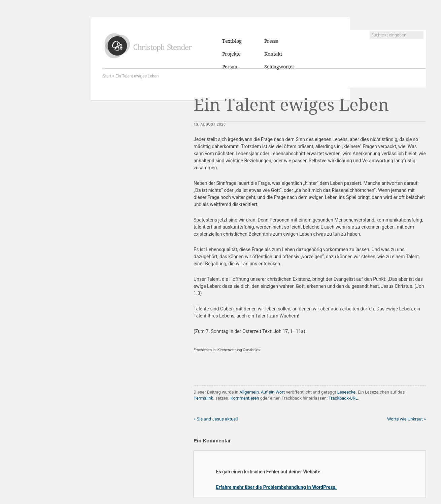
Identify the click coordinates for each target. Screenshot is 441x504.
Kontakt (273, 54)
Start (107, 76)
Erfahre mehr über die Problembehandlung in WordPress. (277, 487)
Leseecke (347, 392)
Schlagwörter (279, 67)
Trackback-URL (343, 398)
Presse (271, 41)
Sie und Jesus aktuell (216, 419)
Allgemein (249, 392)
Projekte (231, 54)
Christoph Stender (148, 46)
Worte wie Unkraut (406, 419)
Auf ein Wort (273, 392)
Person (230, 67)
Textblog (232, 41)
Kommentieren (245, 398)
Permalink (203, 398)
